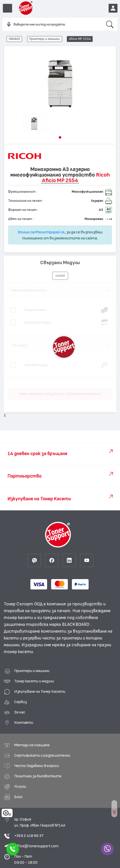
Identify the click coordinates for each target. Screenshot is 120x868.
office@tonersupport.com (36, 846)
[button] (60, 137)
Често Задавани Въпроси (37, 766)
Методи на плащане (32, 745)
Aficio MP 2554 (80, 39)
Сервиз (21, 702)
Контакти (24, 723)
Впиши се (26, 232)
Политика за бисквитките (38, 776)
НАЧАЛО (14, 39)
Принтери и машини (44, 39)
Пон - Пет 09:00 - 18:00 (26, 859)
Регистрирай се (50, 232)
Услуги (20, 786)
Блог (18, 797)
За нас (20, 712)
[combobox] (52, 24)
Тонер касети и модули (34, 681)
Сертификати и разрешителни (42, 755)
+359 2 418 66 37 (29, 836)
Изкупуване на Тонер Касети (40, 691)
